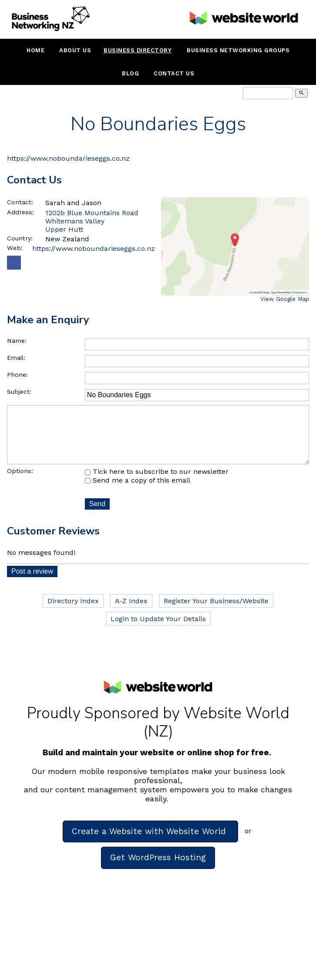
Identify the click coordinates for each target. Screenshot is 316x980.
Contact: (20, 202)
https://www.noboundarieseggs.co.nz (68, 158)
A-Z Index (131, 613)
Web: (15, 248)
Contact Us (174, 73)
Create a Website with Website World (150, 843)
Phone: (17, 375)
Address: (20, 212)
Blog (130, 73)
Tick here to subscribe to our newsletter (157, 484)
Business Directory (138, 50)
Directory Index (73, 613)
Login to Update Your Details (158, 631)
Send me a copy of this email (138, 492)
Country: (20, 238)
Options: (20, 483)
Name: (17, 341)
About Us (75, 50)
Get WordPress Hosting (158, 870)
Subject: (19, 392)
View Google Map (285, 299)
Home (35, 50)
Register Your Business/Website (216, 613)
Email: (16, 358)
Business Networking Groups (238, 50)
